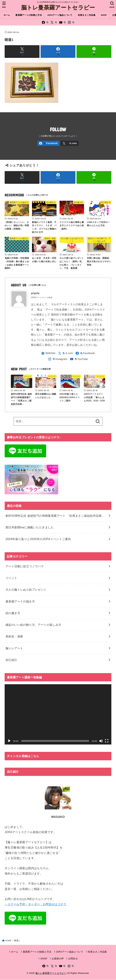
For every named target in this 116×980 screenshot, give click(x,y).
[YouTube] (62, 22)
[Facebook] (45, 22)
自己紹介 (11, 660)
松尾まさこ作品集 (87, 15)
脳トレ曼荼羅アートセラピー (58, 7)
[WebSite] (48, 353)
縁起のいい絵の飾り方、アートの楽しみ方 (33, 625)
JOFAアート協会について (60, 15)
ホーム (7, 15)
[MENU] (4, 5)
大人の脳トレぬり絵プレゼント (26, 590)
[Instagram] (71, 22)
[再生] (9, 741)
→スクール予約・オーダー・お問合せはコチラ (35, 904)
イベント (11, 578)
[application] (58, 715)
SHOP (104, 15)
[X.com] (54, 22)
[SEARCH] (112, 5)
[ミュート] (101, 741)
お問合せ (73, 959)
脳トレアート (14, 648)
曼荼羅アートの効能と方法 (29, 15)
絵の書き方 (13, 613)
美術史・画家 (14, 637)
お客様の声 (58, 959)
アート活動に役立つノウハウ (25, 566)
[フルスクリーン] (107, 741)
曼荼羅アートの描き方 (20, 602)
